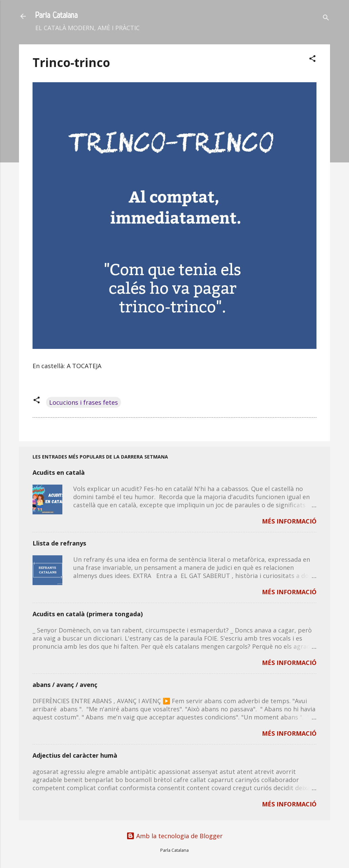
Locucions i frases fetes (84, 402)
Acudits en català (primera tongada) (88, 614)
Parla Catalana (56, 16)
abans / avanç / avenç (65, 685)
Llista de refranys (59, 543)
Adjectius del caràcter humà (75, 755)
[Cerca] (326, 18)
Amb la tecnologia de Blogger (174, 836)
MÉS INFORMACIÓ (289, 521)
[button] (312, 59)
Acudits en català (59, 472)
